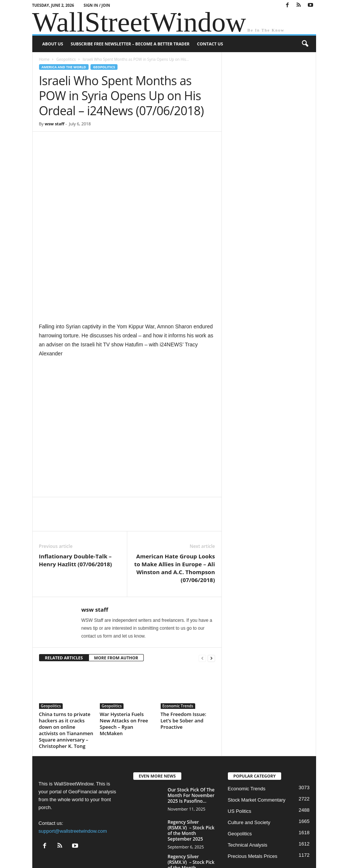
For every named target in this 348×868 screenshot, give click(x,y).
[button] (305, 44)
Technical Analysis (248, 785)
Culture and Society (249, 763)
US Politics (240, 751)
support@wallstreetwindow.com (73, 772)
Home (44, 59)
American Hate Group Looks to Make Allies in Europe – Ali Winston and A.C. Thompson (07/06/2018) (174, 509)
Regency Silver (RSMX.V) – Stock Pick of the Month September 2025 (191, 771)
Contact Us (210, 44)
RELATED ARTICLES (64, 598)
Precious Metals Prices (253, 797)
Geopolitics (66, 59)
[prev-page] (202, 599)
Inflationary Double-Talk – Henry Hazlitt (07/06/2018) (76, 501)
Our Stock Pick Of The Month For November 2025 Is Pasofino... (191, 736)
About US (53, 44)
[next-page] (211, 599)
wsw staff (55, 124)
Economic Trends (178, 647)
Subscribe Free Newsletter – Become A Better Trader (130, 44)
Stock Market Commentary (257, 740)
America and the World (64, 67)
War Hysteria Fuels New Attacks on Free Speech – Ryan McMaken (124, 664)
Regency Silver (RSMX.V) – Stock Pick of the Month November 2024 (191, 805)
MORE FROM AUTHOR (116, 598)
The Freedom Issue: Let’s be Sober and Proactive (184, 661)
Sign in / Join (97, 5)
